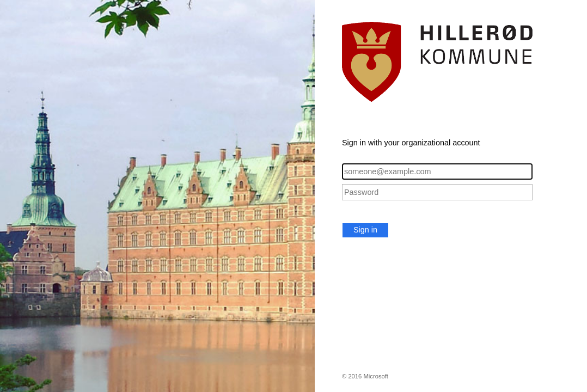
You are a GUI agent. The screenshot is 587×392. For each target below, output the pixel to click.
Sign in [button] (365, 230)
